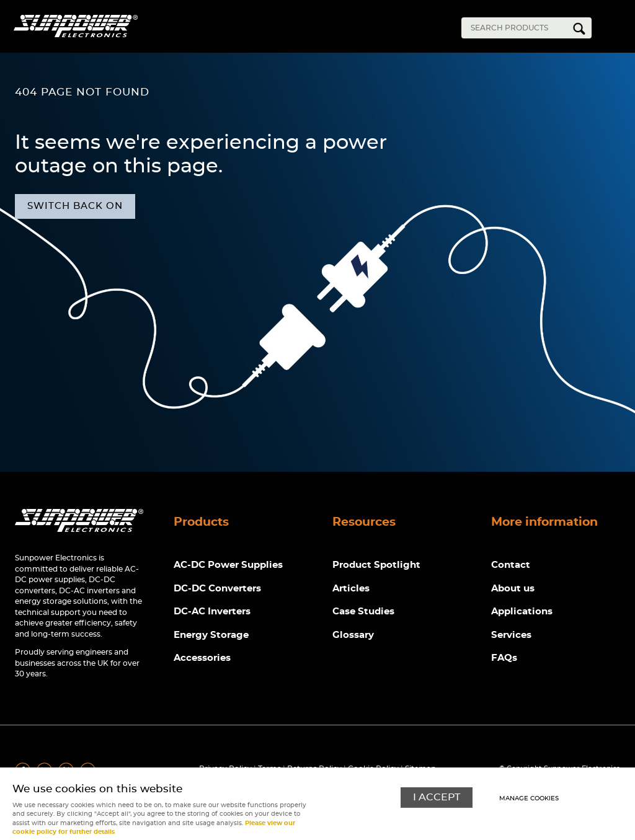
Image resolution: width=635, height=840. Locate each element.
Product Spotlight (376, 565)
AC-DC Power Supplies (228, 565)
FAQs (504, 658)
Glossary (353, 635)
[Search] (517, 28)
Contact (511, 565)
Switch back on (75, 206)
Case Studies (363, 612)
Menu (616, 30)
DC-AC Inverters (212, 612)
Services (511, 635)
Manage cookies (529, 798)
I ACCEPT (437, 798)
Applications (522, 612)
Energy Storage (211, 635)
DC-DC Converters (217, 589)
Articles (351, 589)
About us (513, 589)
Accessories (202, 658)
